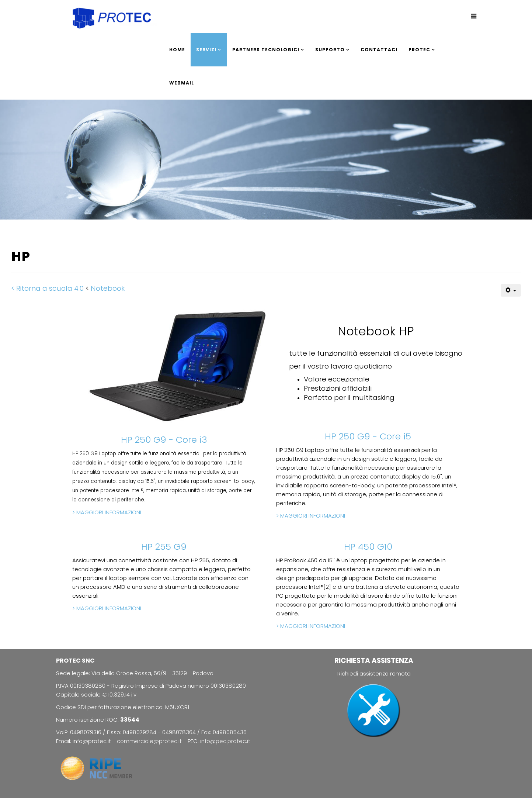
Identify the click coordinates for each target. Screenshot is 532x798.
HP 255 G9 (164, 547)
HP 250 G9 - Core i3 (164, 440)
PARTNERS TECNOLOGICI (266, 50)
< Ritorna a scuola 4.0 (47, 288)
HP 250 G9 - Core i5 (368, 436)
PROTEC (419, 50)
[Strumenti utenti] (511, 290)
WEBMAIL (182, 83)
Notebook (108, 288)
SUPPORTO (330, 50)
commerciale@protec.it (150, 741)
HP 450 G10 (368, 547)
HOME (177, 50)
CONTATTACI (379, 50)
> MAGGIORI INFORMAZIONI (107, 512)
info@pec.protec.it (225, 741)
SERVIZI (206, 50)
